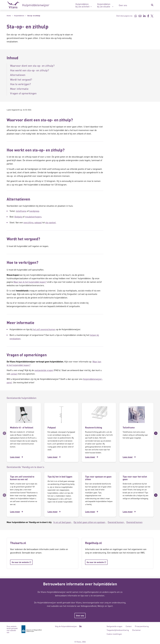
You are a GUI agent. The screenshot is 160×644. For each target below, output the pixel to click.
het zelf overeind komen (44, 329)
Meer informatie (19, 89)
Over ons (123, 5)
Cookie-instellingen (114, 634)
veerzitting (28, 222)
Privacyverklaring (142, 626)
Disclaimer (136, 630)
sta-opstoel (51, 222)
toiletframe (21, 211)
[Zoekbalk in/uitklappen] (152, 5)
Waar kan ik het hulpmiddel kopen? (30, 282)
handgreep (34, 211)
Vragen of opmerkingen (23, 93)
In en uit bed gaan (62, 522)
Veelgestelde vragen (114, 626)
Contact (129, 626)
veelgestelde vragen (44, 370)
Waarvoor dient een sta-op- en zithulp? (32, 66)
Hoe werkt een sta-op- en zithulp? (29, 70)
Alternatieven (18, 75)
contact (14, 374)
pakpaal (38, 222)
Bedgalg (19, 217)
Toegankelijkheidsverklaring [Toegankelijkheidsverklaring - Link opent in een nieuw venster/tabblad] (118, 630)
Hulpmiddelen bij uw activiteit (82, 5)
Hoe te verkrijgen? (20, 84)
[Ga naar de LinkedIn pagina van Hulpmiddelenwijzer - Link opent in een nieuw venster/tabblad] (80, 626)
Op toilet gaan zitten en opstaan (89, 522)
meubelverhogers (33, 217)
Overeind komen (116, 522)
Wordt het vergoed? (21, 79)
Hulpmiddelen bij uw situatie (104, 5)
